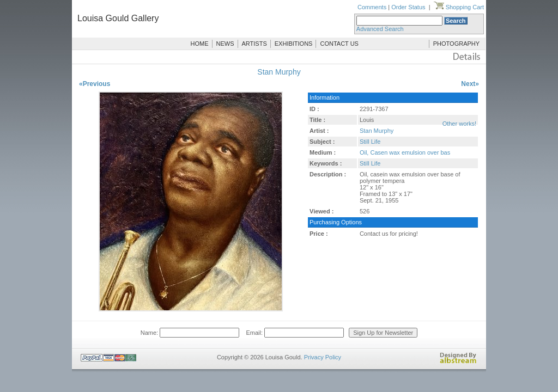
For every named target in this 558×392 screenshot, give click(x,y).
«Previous (95, 84)
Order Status (408, 7)
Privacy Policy (323, 357)
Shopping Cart (459, 7)
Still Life (370, 142)
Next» (470, 84)
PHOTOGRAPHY (456, 44)
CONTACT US (339, 44)
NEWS (225, 44)
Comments (372, 7)
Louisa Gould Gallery (118, 18)
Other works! (459, 124)
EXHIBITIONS (294, 44)
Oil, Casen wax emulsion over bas (405, 152)
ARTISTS (254, 44)
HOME (200, 44)
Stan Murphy (279, 72)
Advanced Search (380, 29)
